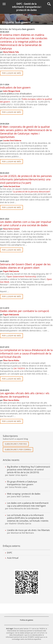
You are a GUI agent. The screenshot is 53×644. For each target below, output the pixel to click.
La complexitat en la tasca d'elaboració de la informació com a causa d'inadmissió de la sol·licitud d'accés (26, 353)
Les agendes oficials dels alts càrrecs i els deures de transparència (25, 395)
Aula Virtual (13, 558)
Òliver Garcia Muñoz (11, 360)
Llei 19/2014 (19, 368)
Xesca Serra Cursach (11, 229)
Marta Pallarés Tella (11, 52)
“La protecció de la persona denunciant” (31, 192)
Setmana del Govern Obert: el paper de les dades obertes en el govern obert (25, 266)
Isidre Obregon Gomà (12, 91)
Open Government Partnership (22, 276)
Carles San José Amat (12, 186)
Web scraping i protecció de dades (24, 494)
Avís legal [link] (9, 629)
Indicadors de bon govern (15, 87)
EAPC (10, 553)
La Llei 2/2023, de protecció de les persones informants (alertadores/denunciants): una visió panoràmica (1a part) (26, 179)
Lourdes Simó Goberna (12, 140)
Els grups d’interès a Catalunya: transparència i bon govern (22, 483)
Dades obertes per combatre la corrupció (25, 311)
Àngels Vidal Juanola (11, 271)
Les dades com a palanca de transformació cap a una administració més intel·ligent (28, 504)
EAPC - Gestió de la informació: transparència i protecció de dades (27, 7)
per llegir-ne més (12, 73)
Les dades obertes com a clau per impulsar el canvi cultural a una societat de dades (26, 223)
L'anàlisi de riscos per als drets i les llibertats (28, 530)
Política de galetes (26, 620)
